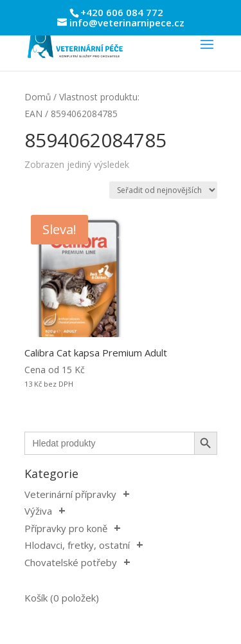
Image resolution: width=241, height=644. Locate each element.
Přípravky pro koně (66, 528)
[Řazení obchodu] (163, 190)
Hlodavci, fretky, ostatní (77, 545)
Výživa (38, 511)
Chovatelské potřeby (71, 562)
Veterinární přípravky (70, 494)
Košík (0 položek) (62, 598)
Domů (38, 97)
